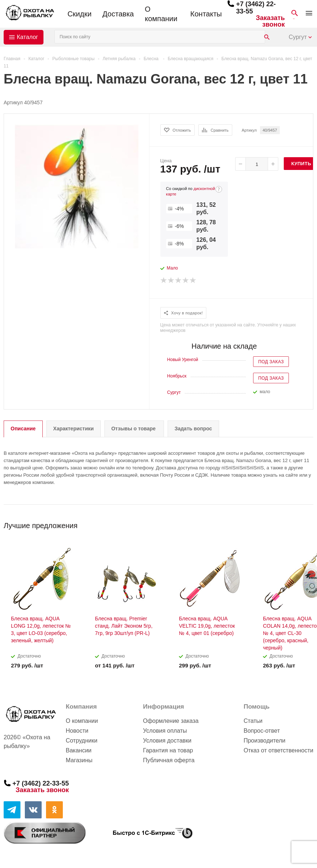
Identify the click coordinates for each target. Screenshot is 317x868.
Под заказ (271, 362)
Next (308, 523)
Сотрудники (82, 741)
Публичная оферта (169, 760)
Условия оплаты (165, 731)
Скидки (80, 14)
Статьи (253, 721)
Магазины (79, 760)
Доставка (118, 14)
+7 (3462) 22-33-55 (41, 783)
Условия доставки (167, 741)
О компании (161, 14)
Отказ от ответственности (278, 750)
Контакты (206, 14)
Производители (265, 741)
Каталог (27, 37)
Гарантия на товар (168, 750)
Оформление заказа (171, 721)
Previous (296, 523)
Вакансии (79, 750)
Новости (77, 731)
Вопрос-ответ (262, 731)
